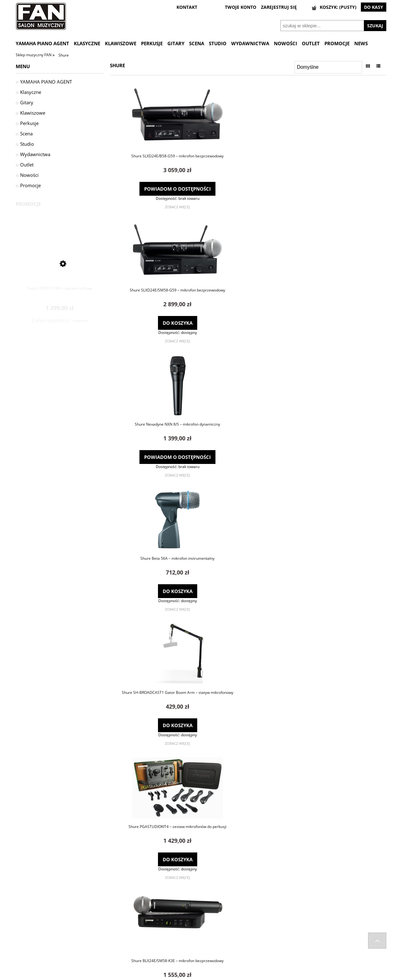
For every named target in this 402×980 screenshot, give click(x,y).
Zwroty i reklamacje (34, 944)
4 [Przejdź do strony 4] (255, 891)
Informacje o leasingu (314, 952)
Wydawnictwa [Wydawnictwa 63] (35, 154)
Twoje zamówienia (218, 928)
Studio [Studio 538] (27, 144)
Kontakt (116, 936)
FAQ (112, 928)
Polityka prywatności (313, 944)
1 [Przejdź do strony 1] (235, 891)
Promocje (30, 185)
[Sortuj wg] (328, 67)
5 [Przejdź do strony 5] (261, 891)
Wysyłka (23, 928)
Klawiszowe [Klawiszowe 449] (33, 113)
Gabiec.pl (217, 977)
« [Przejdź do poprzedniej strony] (229, 891)
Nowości (29, 175)
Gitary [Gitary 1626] (27, 102)
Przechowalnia (215, 944)
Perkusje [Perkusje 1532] (29, 123)
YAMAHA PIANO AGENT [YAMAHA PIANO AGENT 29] (46, 82)
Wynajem (302, 960)
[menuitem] (45, 43)
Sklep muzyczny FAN (34, 55)
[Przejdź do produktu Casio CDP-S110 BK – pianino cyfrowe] (60, 261)
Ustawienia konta (217, 936)
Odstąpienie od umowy (38, 936)
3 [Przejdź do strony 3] (248, 891)
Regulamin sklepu (310, 936)
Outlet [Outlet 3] (27, 165)
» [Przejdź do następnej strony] (267, 891)
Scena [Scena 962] (26, 133)
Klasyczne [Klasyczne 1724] (31, 92)
